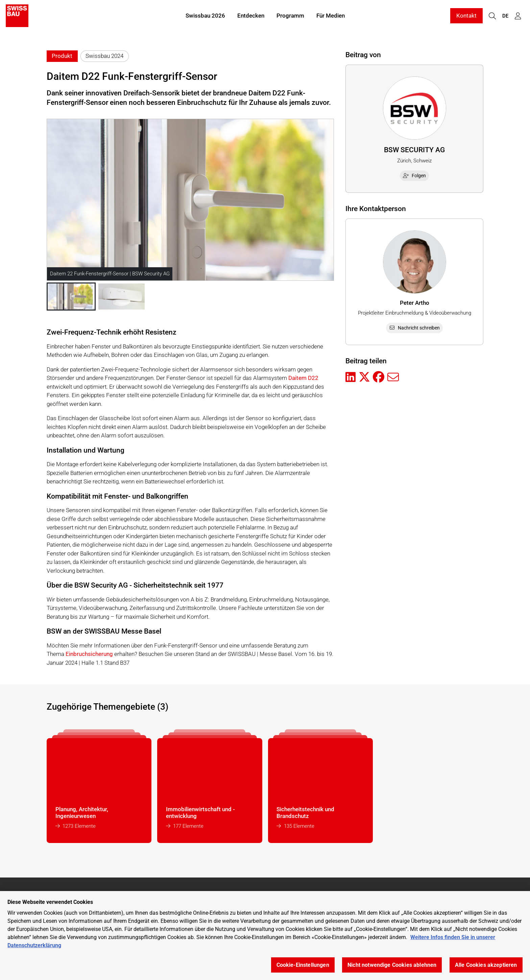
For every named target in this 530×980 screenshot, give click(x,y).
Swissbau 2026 (205, 16)
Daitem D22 (303, 378)
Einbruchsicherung (89, 654)
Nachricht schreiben (414, 328)
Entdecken (251, 16)
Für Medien (331, 16)
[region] (265, 936)
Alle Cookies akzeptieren (486, 965)
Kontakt (466, 16)
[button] (71, 297)
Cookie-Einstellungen (303, 965)
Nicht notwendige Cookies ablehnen (392, 965)
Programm (290, 16)
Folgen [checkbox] (414, 176)
